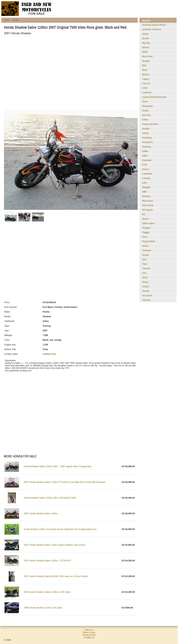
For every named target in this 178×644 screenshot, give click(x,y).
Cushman (147, 93)
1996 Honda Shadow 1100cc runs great (43, 608)
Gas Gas (146, 115)
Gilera (145, 120)
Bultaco (146, 75)
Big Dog (146, 43)
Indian (145, 151)
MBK (145, 192)
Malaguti (146, 187)
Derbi (145, 102)
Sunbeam (147, 250)
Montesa (146, 196)
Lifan (145, 183)
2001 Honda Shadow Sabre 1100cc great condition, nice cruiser (55, 545)
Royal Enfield (149, 241)
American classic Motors (154, 25)
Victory (145, 287)
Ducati (145, 111)
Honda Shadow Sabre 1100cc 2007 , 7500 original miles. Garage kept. (58, 466)
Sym (144, 259)
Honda (15, 20)
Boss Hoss (147, 56)
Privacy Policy (89, 635)
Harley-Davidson (150, 124)
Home (7, 20)
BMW (145, 52)
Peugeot (146, 228)
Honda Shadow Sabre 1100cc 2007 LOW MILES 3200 (50, 498)
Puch (145, 237)
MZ (144, 214)
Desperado (148, 106)
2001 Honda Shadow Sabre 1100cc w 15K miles (47, 592)
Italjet (145, 156)
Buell (145, 70)
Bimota (146, 47)
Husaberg (147, 138)
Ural (144, 273)
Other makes (148, 223)
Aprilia (145, 34)
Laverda (146, 178)
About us (89, 630)
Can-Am (146, 84)
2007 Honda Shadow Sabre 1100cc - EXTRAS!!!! (48, 561)
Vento (145, 278)
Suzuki (145, 255)
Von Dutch (147, 296)
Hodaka (146, 129)
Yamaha (146, 300)
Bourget (146, 61)
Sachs (145, 246)
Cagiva (146, 79)
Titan (145, 264)
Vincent (146, 291)
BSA (144, 66)
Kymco (146, 169)
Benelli (145, 38)
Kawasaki (147, 160)
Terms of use (89, 632)
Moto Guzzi (148, 201)
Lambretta (147, 174)
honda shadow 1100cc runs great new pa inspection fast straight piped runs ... (61, 529)
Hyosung (146, 147)
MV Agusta (147, 210)
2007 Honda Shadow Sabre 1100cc (41, 514)
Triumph (146, 268)
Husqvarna (147, 142)
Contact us (89, 638)
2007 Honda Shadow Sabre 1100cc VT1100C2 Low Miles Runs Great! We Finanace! (65, 482)
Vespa (145, 282)
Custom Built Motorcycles (154, 97)
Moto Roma (148, 205)
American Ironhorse (152, 29)
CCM (145, 88)
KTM (144, 165)
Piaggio (146, 232)
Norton (145, 219)
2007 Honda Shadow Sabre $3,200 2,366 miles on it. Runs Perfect (56, 576)
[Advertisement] (34, 72)
